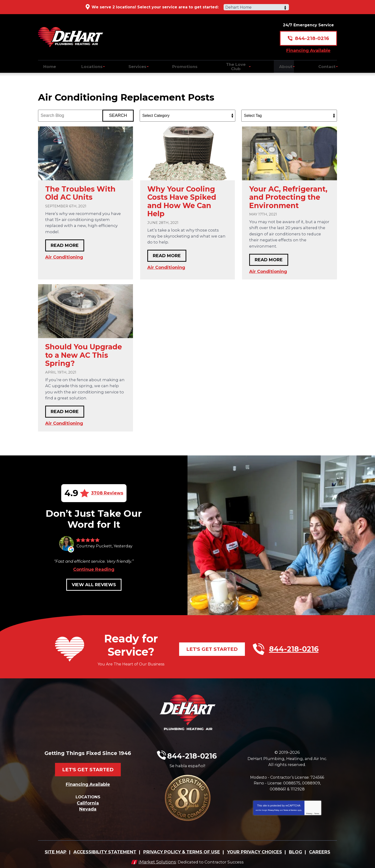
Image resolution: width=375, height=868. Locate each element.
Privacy (309, 818)
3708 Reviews (107, 492)
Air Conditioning (64, 256)
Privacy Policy (273, 815)
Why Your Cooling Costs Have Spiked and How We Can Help (182, 200)
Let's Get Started (212, 652)
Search (118, 114)
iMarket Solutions (155, 858)
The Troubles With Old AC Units (80, 192)
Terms (317, 818)
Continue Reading (94, 572)
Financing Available (308, 47)
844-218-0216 (312, 35)
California (88, 801)
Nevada (88, 807)
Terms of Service (290, 815)
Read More (65, 244)
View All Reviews (94, 588)
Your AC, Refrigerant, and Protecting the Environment (288, 196)
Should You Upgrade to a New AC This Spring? (84, 354)
